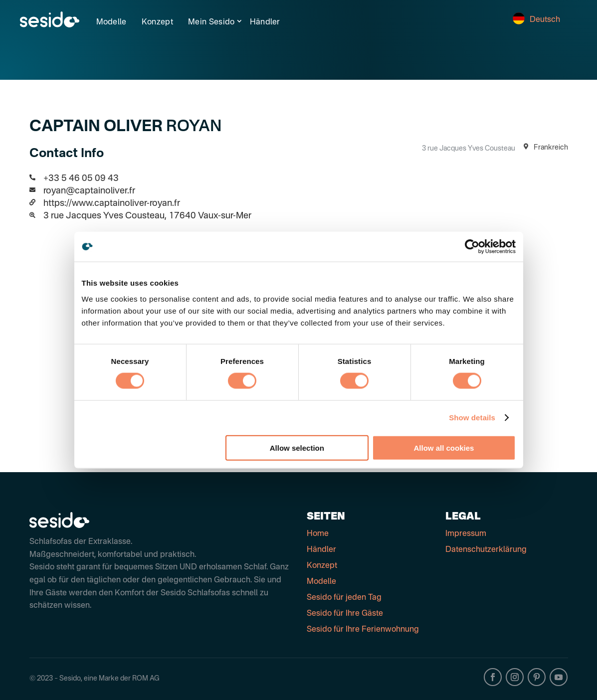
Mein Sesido (211, 22)
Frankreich (544, 148)
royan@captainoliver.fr (89, 191)
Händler (265, 22)
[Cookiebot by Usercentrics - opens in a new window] (472, 247)
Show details (472, 418)
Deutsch (536, 20)
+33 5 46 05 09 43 (81, 178)
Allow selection (297, 447)
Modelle (111, 22)
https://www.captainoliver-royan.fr (112, 203)
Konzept (157, 22)
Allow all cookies (444, 447)
